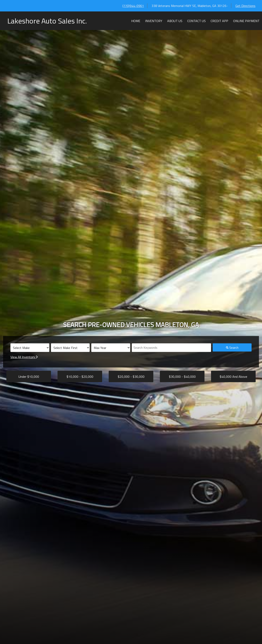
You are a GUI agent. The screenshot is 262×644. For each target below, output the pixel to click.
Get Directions (245, 6)
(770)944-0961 (133, 6)
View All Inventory (24, 357)
